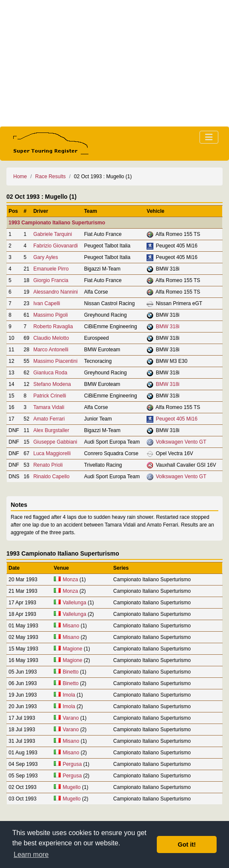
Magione (73, 649)
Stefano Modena (52, 384)
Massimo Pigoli (51, 315)
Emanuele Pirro (51, 269)
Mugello (72, 787)
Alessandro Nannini (56, 292)
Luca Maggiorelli (52, 453)
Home (20, 177)
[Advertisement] (114, 63)
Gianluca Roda (50, 373)
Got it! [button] (187, 844)
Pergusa (72, 764)
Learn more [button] (31, 855)
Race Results (50, 177)
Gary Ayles (46, 257)
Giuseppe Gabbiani (55, 442)
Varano (71, 718)
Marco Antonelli (51, 350)
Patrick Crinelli (50, 396)
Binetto (71, 672)
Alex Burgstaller (51, 430)
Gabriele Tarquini (53, 234)
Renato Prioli (48, 465)
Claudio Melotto (51, 338)
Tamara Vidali (49, 407)
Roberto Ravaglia (53, 327)
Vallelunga (75, 603)
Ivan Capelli (47, 303)
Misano (71, 626)
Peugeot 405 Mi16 (177, 419)
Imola (69, 695)
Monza (70, 580)
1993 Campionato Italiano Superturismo (57, 223)
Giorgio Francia (51, 280)
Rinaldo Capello (51, 477)
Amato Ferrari (49, 419)
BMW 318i (168, 327)
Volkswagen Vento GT (181, 442)
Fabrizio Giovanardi (56, 246)
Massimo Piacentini (55, 361)
